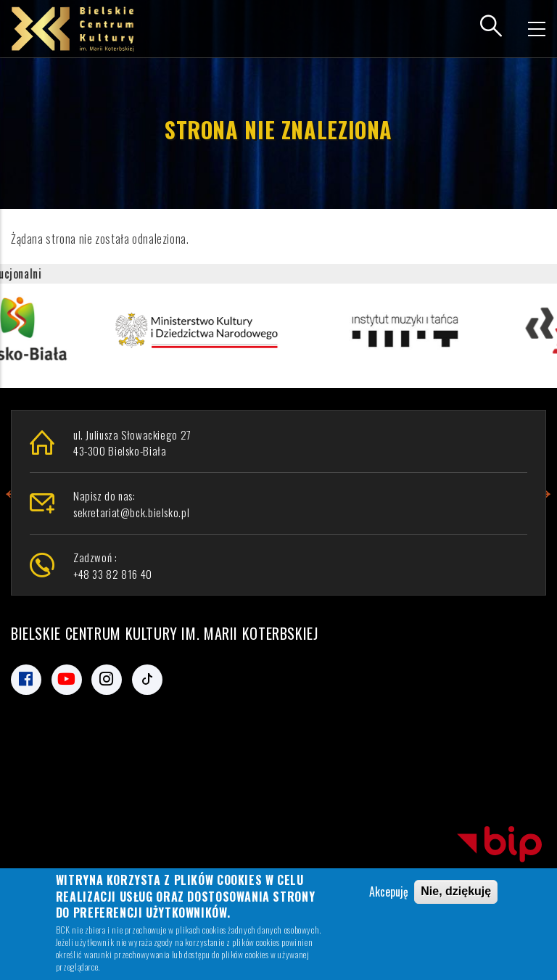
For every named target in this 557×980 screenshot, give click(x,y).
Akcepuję (389, 894)
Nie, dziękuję (456, 893)
